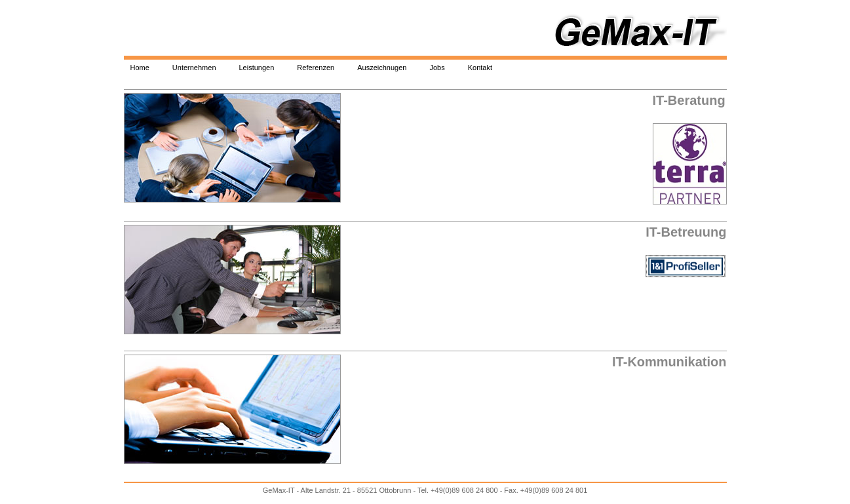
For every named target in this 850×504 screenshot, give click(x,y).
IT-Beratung (689, 100)
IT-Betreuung (686, 232)
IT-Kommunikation (669, 362)
